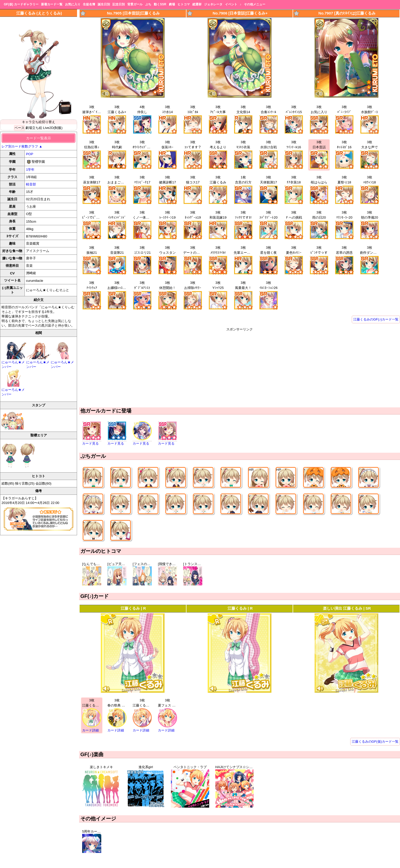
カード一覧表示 (39, 138)
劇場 (172, 4)
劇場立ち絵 (34, 128)
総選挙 (197, 4)
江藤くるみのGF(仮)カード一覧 (375, 742)
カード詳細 (90, 730)
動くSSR (160, 4)
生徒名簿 (89, 4)
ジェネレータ (213, 4)
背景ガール (135, 4)
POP (30, 154)
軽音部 (31, 184)
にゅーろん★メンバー (14, 362)
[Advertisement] (240, 367)
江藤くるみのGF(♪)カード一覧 (376, 319)
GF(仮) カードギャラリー (21, 4)
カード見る (90, 443)
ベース (20, 128)
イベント (231, 4)
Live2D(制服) (53, 128)
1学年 (30, 170)
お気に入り (73, 4)
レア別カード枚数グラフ (22, 146)
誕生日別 (104, 4)
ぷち (148, 4)
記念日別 (119, 4)
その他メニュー (255, 4)
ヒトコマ (184, 4)
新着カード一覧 (52, 4)
